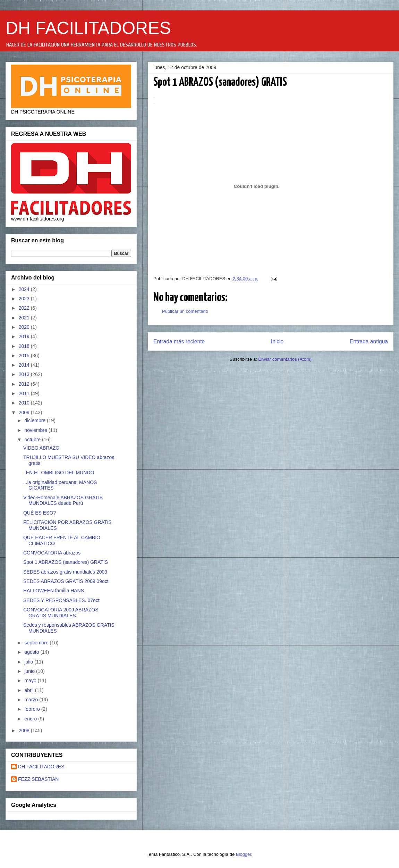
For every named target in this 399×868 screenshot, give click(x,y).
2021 (25, 318)
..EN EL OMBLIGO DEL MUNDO (59, 473)
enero (31, 719)
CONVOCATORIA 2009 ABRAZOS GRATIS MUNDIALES (61, 613)
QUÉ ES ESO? (40, 513)
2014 (25, 365)
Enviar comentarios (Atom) (285, 359)
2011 (25, 393)
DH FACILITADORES (88, 28)
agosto (32, 652)
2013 (25, 374)
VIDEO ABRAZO (41, 448)
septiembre (37, 643)
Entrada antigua (369, 341)
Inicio (277, 341)
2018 (25, 346)
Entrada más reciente (179, 341)
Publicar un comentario (185, 311)
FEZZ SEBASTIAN (38, 779)
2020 (25, 327)
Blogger (244, 854)
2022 (25, 308)
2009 (25, 412)
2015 (25, 356)
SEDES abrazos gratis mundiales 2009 (65, 572)
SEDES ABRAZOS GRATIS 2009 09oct (66, 581)
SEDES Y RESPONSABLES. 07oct (61, 600)
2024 (25, 289)
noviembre (36, 430)
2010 (25, 403)
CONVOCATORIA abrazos (52, 553)
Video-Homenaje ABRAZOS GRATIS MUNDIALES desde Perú (63, 500)
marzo (32, 700)
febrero (33, 709)
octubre (33, 440)
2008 (25, 731)
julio (29, 662)
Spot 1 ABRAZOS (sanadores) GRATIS (66, 562)
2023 (25, 299)
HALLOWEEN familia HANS (54, 591)
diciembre (36, 420)
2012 (25, 384)
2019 (25, 336)
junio (30, 671)
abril (29, 690)
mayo (31, 681)
